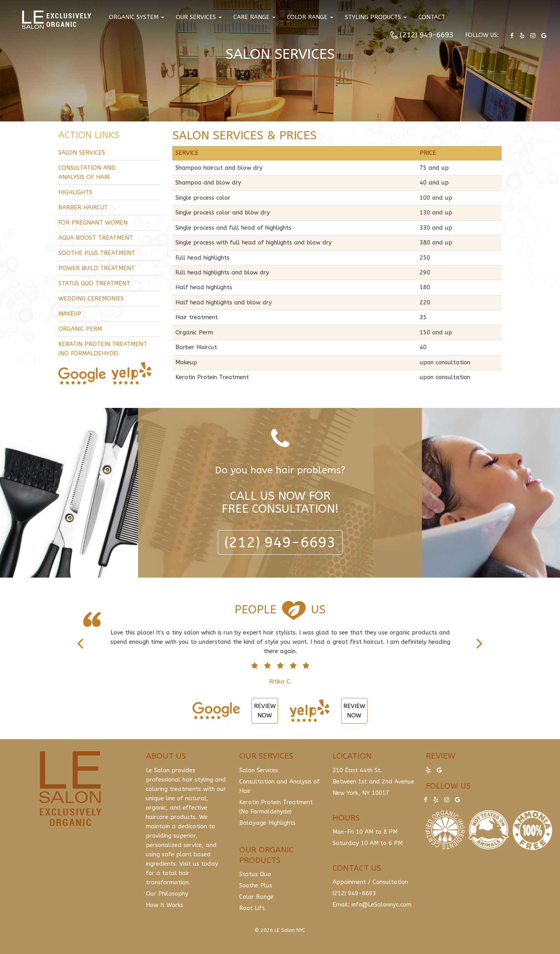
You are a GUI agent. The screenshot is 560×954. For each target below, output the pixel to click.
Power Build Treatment (97, 268)
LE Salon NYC (290, 930)
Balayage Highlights (267, 823)
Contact (432, 17)
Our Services (199, 17)
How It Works (164, 905)
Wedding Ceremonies (91, 299)
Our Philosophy (167, 894)
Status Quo (255, 874)
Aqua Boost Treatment (96, 238)
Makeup (70, 314)
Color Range (310, 17)
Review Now (265, 711)
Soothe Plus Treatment (97, 253)
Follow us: (482, 35)
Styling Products (376, 17)
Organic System (136, 17)
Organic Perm (80, 329)
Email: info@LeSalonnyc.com (372, 905)
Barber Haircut (83, 207)
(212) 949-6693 (427, 35)
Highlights (75, 192)
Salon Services (82, 153)
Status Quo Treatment (94, 283)
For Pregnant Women (93, 223)
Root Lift (252, 908)
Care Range (254, 17)
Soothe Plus (256, 885)
